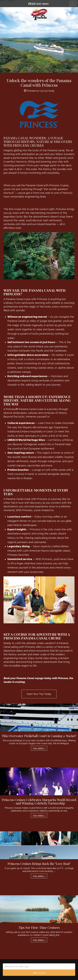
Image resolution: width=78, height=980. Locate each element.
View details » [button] (39, 748)
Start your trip (39, 973)
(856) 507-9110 (38, 3)
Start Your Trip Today (39, 694)
